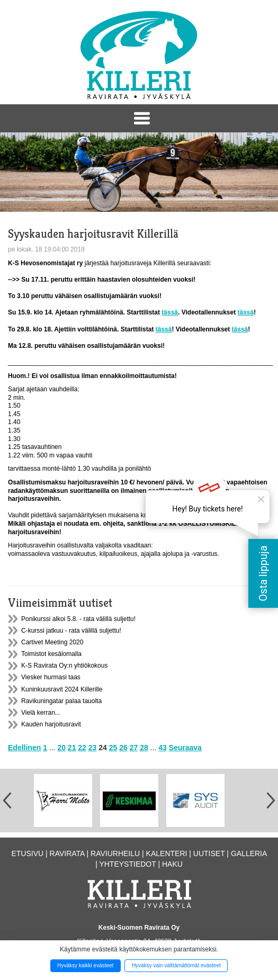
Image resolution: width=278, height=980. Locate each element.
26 (123, 748)
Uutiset (209, 853)
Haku (172, 864)
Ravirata (67, 853)
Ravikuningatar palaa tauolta (61, 701)
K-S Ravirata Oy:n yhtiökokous (64, 666)
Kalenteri (167, 853)
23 (93, 748)
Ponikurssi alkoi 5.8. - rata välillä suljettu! (78, 619)
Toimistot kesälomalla (51, 654)
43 (163, 748)
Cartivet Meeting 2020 (52, 642)
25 (113, 748)
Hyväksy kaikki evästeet (85, 965)
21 (72, 748)
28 (144, 748)
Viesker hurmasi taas (51, 677)
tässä (170, 312)
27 (134, 748)
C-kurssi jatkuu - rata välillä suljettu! (71, 631)
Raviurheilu (115, 853)
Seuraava (185, 748)
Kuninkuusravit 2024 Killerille (62, 689)
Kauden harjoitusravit (51, 724)
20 (61, 748)
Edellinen (24, 748)
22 (82, 748)
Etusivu (27, 853)
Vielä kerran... (41, 713)
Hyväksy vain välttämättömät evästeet (176, 965)
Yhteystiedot (127, 864)
